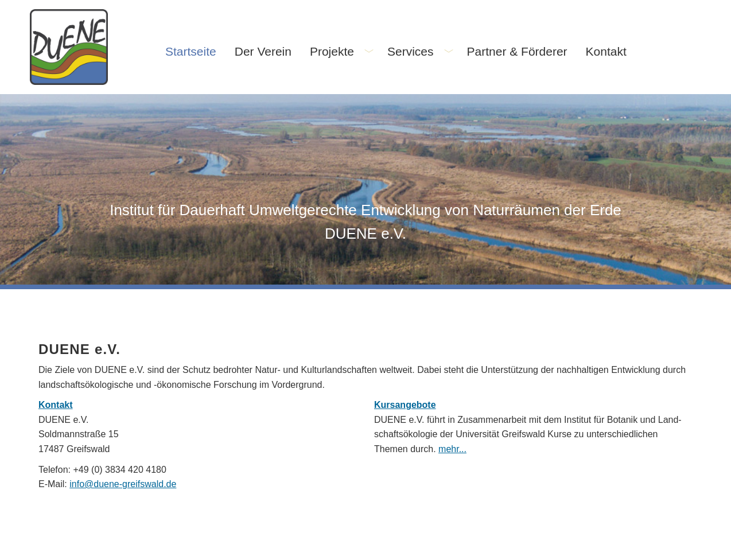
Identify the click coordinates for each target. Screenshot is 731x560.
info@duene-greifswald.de (123, 484)
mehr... (452, 449)
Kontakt (56, 405)
